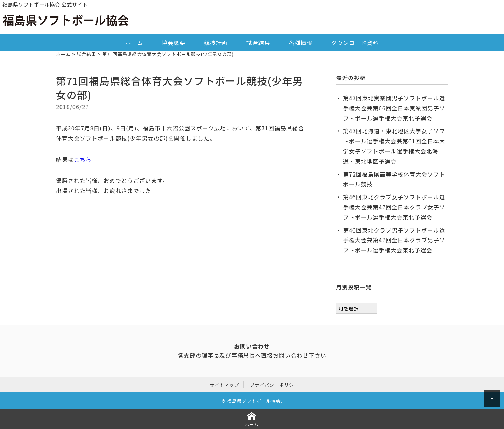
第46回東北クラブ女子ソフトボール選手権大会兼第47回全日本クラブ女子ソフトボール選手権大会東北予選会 (394, 207)
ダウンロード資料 (355, 43)
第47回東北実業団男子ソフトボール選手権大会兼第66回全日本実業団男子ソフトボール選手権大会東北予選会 (394, 108)
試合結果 (258, 43)
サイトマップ (224, 385)
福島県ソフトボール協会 (254, 401)
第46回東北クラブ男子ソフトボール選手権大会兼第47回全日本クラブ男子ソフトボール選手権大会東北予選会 (394, 240)
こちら (83, 159)
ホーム (134, 43)
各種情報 (301, 43)
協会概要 (174, 43)
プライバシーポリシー (274, 385)
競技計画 (216, 43)
